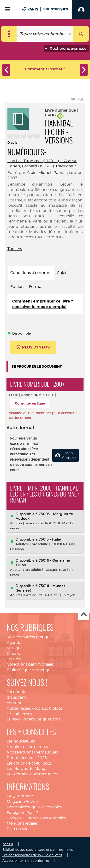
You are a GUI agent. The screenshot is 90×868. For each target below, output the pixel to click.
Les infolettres (19, 714)
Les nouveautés (21, 741)
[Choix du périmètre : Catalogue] (9, 34)
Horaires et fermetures (27, 747)
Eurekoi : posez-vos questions (34, 719)
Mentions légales (22, 823)
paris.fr (8, 844)
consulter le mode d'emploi (39, 307)
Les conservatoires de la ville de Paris (32, 855)
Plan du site (18, 829)
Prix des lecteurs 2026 (27, 758)
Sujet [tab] (62, 273)
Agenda (14, 642)
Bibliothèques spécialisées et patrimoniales (38, 849)
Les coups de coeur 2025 (29, 763)
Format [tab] (36, 287)
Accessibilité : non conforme (26, 860)
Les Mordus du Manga (27, 768)
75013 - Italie (50, 539)
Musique (15, 648)
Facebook (16, 692)
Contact (25, 796)
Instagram (16, 697)
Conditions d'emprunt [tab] (31, 273)
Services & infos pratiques (30, 637)
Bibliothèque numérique (30, 670)
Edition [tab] (17, 287)
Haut (84, 614)
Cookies (14, 818)
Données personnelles (45, 818)
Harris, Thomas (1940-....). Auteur (42, 161)
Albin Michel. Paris (45, 173)
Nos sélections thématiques (32, 752)
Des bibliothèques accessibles (34, 807)
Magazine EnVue (22, 802)
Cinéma (14, 654)
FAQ (11, 796)
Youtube (15, 703)
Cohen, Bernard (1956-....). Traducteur (42, 166)
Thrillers (15, 249)
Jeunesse (15, 659)
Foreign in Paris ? (22, 813)
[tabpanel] (45, 304)
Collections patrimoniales (30, 664)
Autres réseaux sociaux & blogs (35, 708)
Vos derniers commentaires (32, 774)
